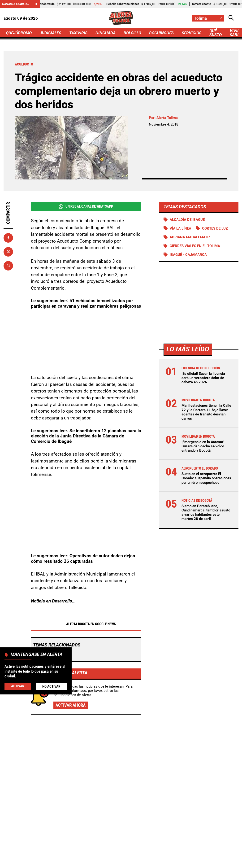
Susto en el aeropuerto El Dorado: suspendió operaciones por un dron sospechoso (206, 478)
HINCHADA (106, 33)
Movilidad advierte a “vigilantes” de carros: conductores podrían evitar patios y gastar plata (200, 764)
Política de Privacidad (110, 854)
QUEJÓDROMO (19, 33)
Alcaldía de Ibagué (187, 220)
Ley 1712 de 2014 (140, 862)
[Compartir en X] (8, 252)
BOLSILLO (132, 33)
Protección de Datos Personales (194, 854)
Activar (18, 686)
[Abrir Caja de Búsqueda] (231, 18)
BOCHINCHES (161, 33)
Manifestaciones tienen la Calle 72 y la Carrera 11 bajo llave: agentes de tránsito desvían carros (206, 412)
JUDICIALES (50, 33)
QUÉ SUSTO (216, 33)
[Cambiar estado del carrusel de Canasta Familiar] (36, 4)
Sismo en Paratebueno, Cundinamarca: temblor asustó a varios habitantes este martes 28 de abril (206, 513)
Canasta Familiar (16, 4)
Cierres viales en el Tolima (195, 246)
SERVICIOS (192, 33)
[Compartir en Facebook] (8, 238)
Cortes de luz (215, 228)
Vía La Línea (180, 228)
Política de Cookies (103, 862)
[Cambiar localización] (208, 18)
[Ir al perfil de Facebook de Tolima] (105, 816)
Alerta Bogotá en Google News (86, 572)
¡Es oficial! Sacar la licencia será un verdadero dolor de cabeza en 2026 (203, 378)
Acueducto (45, 603)
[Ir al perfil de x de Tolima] (120, 816)
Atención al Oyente (148, 854)
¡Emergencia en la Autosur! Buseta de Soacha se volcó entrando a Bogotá (203, 446)
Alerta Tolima (167, 118)
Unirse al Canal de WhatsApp (86, 207)
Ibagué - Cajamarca (188, 255)
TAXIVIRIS (78, 33)
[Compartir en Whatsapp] (8, 266)
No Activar (51, 686)
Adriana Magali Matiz (190, 237)
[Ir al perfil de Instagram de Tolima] (136, 816)
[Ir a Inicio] (121, 18)
